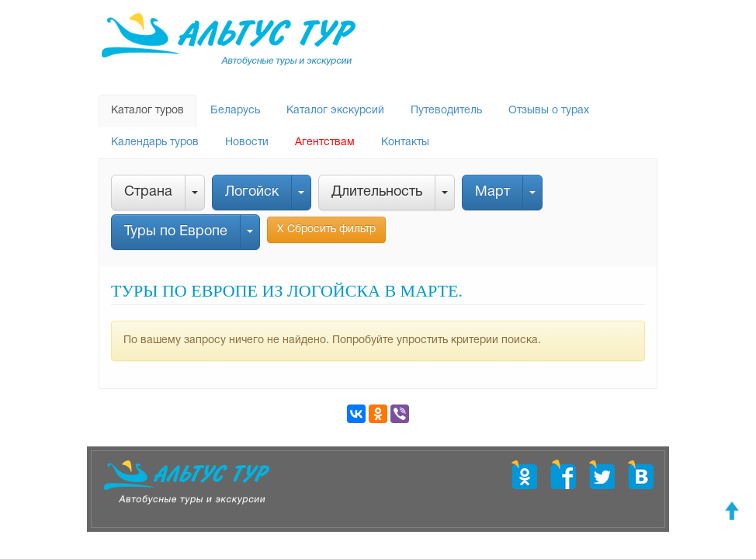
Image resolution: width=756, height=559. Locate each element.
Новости (247, 142)
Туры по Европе (176, 232)
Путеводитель (446, 111)
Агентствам (325, 142)
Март (492, 192)
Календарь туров (155, 142)
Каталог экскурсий (335, 111)
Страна (148, 192)
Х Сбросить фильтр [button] (326, 229)
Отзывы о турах (549, 111)
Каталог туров (147, 111)
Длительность (377, 192)
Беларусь (235, 111)
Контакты (405, 142)
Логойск (252, 192)
